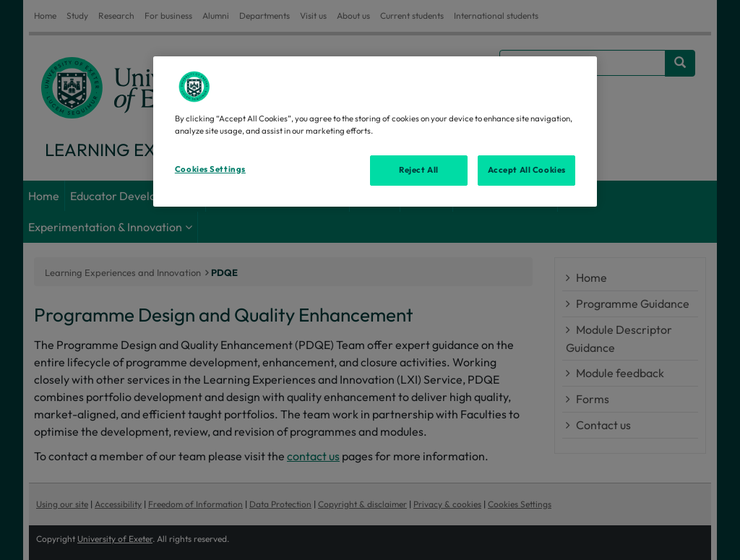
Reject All (419, 170)
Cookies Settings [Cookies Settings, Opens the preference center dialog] (210, 169)
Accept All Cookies (527, 170)
